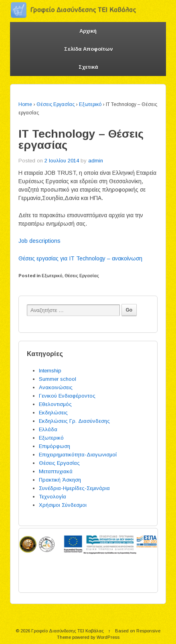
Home (25, 104)
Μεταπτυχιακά (56, 471)
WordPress (108, 637)
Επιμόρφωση (55, 446)
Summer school (58, 379)
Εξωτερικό (90, 104)
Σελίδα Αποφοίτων (88, 49)
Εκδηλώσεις (53, 413)
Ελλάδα (48, 429)
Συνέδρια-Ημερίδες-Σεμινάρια (74, 488)
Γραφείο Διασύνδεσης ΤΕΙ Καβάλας (68, 631)
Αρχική (88, 31)
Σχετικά (88, 67)
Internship (50, 371)
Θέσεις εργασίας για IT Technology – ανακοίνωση (80, 258)
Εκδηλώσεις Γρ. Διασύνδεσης (74, 421)
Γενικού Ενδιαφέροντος (67, 396)
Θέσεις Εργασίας (56, 104)
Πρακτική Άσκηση (60, 480)
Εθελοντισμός (55, 404)
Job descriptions (39, 241)
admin (96, 161)
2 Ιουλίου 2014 (62, 161)
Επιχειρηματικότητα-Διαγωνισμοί (78, 455)
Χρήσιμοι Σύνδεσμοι (63, 505)
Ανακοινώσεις (56, 387)
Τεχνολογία (53, 497)
